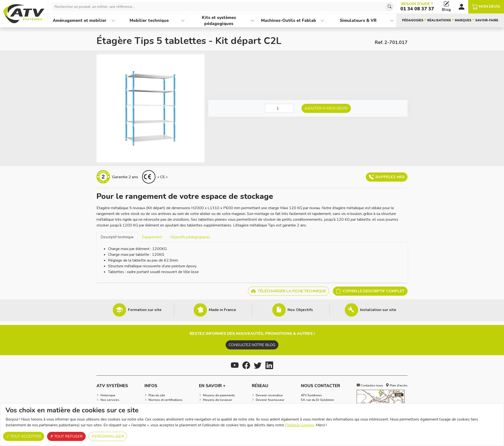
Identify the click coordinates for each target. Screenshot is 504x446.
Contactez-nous (370, 385)
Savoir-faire (487, 20)
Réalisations (439, 20)
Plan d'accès (397, 385)
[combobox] (222, 7)
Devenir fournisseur (270, 400)
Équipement (152, 237)
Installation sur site (378, 310)
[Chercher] (390, 7)
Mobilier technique (149, 20)
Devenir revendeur (269, 395)
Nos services (110, 400)
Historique (108, 395)
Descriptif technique (117, 237)
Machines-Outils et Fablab (289, 20)
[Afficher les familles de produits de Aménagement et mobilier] (113, 21)
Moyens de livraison (218, 400)
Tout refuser (66, 436)
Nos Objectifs (300, 310)
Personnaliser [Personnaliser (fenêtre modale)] (108, 436)
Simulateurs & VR (358, 20)
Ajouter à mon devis (326, 108)
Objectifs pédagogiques (190, 237)
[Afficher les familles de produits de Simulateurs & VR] (392, 21)
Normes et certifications (165, 400)
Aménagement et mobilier (80, 20)
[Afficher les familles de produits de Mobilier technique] (183, 21)
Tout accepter (24, 436)
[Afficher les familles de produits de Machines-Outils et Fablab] (322, 21)
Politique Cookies (300, 425)
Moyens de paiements (219, 395)
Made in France (222, 310)
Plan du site (157, 395)
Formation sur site (145, 310)
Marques (463, 20)
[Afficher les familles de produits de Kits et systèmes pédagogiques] (252, 21)
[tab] (117, 237)
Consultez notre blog (252, 345)
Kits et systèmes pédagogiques (219, 21)
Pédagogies (413, 20)
